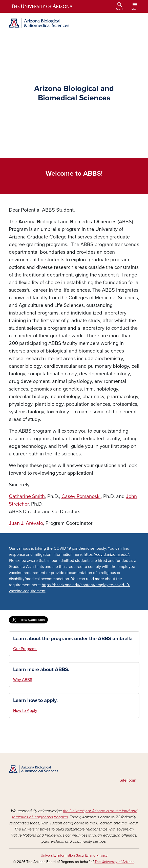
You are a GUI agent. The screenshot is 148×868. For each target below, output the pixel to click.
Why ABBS (23, 680)
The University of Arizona (114, 862)
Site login (128, 780)
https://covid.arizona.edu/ (106, 555)
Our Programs (25, 649)
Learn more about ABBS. (41, 670)
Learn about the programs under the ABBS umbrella (73, 639)
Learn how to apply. (35, 700)
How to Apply (25, 711)
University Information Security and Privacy (74, 855)
